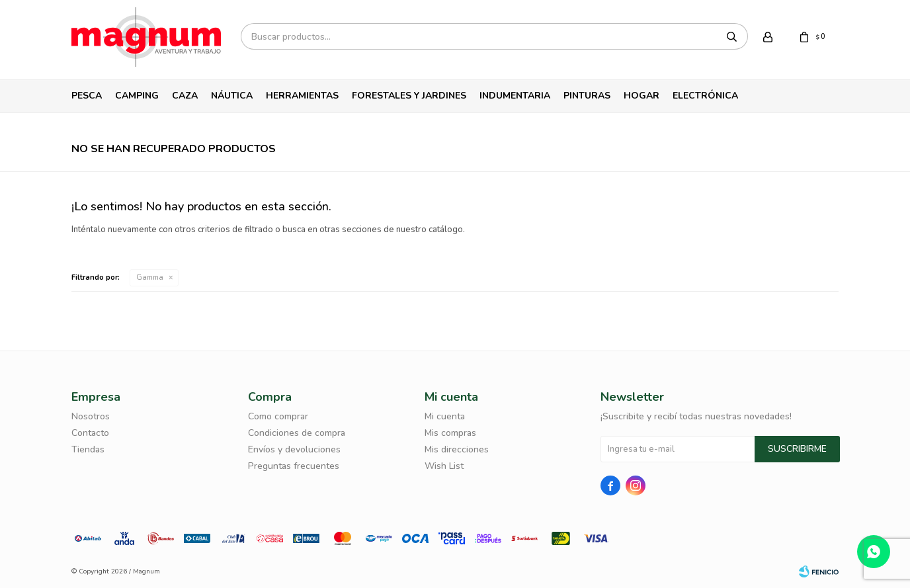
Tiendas (88, 449)
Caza (185, 96)
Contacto (90, 433)
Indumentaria (515, 96)
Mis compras (450, 433)
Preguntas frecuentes (294, 466)
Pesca (87, 96)
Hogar (641, 96)
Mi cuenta (445, 416)
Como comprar (278, 416)
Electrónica (705, 96)
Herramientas (302, 96)
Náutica (232, 96)
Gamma (150, 277)
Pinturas (587, 96)
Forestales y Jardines (409, 96)
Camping (137, 96)
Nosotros (91, 416)
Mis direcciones (457, 449)
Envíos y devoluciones (294, 449)
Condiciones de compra (297, 433)
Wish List (444, 466)
